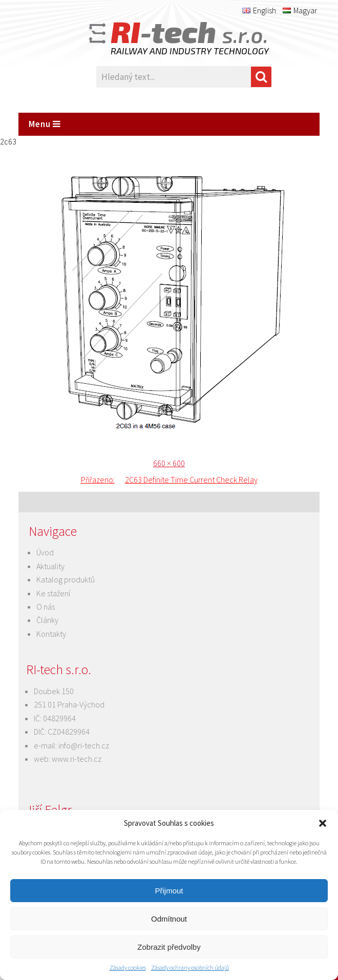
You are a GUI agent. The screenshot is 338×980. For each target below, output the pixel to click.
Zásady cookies (128, 967)
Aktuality (50, 566)
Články (47, 620)
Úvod (45, 552)
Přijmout (169, 891)
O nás (46, 607)
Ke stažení (53, 593)
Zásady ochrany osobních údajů (190, 967)
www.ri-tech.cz (77, 759)
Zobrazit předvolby (169, 947)
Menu (45, 124)
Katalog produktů (66, 579)
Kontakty (51, 634)
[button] (323, 823)
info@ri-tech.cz (84, 745)
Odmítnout (169, 919)
